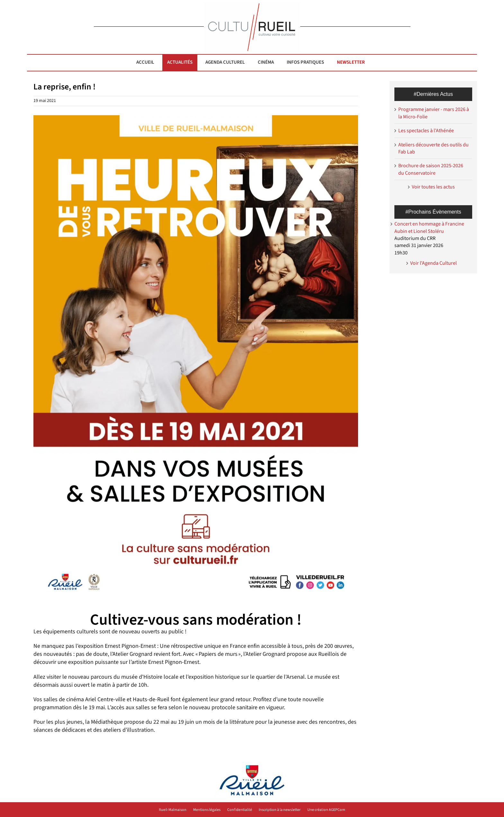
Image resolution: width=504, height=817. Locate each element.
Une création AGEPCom (326, 810)
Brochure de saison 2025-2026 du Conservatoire (431, 169)
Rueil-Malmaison (173, 810)
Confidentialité (240, 810)
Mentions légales (207, 810)
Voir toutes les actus (433, 187)
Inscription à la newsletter (280, 810)
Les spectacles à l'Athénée (426, 131)
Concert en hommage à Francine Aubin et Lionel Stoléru (429, 227)
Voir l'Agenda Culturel (433, 263)
